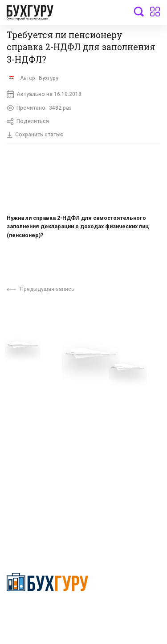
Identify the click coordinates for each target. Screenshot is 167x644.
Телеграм (21, 393)
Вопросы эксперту (33, 366)
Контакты (21, 406)
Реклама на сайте (33, 432)
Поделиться (28, 122)
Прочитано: (39, 108)
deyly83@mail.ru (39, 519)
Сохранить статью (35, 135)
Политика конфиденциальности (47, 612)
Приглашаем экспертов (41, 379)
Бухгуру (49, 78)
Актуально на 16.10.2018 (44, 94)
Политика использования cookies (121, 415)
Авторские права (32, 445)
